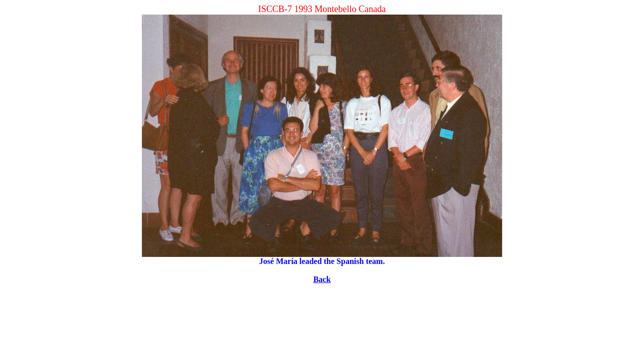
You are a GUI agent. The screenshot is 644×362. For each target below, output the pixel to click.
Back (322, 279)
